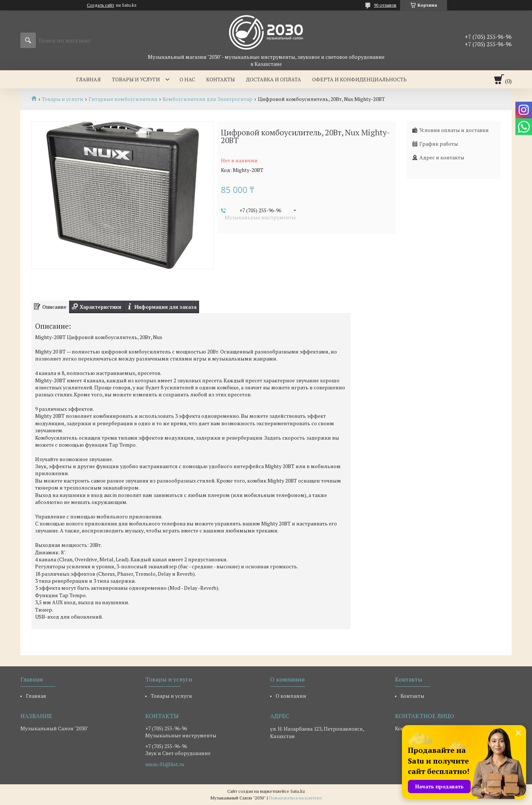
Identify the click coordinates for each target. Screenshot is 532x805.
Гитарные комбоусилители (123, 99)
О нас (187, 79)
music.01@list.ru (165, 764)
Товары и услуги (136, 79)
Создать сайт (100, 5)
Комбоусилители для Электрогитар (207, 99)
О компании (291, 696)
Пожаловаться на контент (295, 798)
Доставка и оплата (274, 79)
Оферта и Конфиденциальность (359, 79)
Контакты (221, 79)
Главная (88, 79)
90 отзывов (385, 5)
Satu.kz (298, 791)
